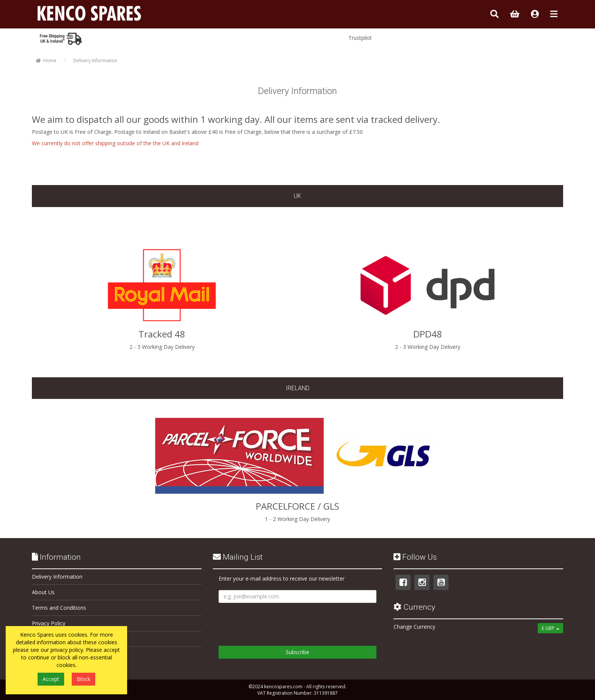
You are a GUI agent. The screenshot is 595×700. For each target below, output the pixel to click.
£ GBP (550, 628)
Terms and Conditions (59, 608)
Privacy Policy (49, 623)
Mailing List (238, 557)
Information (56, 557)
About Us (43, 592)
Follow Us (415, 557)
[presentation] (276, 622)
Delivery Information (57, 577)
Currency (414, 607)
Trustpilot (360, 38)
